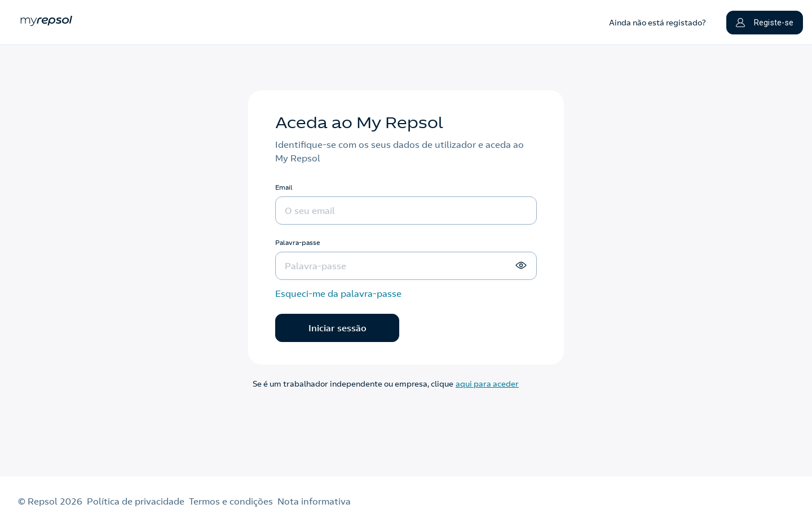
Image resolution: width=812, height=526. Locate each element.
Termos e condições (231, 501)
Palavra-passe (298, 242)
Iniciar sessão (337, 328)
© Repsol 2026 (50, 501)
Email (284, 187)
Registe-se (765, 23)
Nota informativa (314, 501)
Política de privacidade (136, 501)
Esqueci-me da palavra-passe (338, 293)
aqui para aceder (487, 384)
